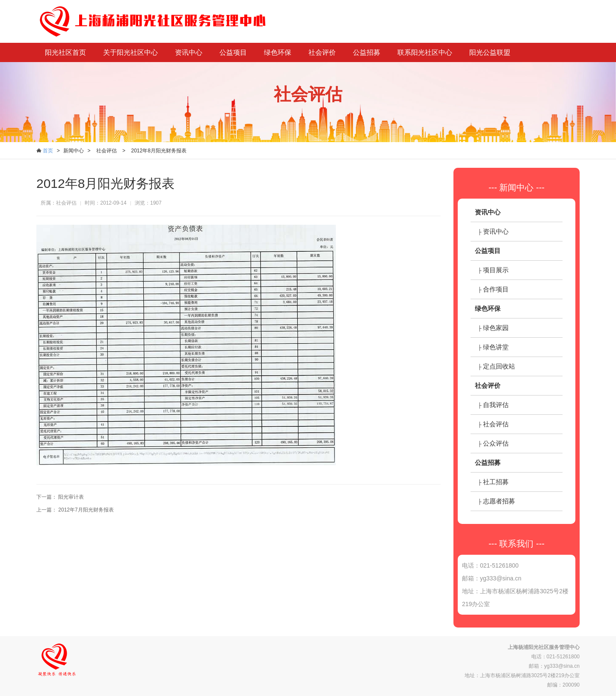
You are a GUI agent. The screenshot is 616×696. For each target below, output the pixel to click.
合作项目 (496, 289)
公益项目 (233, 52)
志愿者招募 (499, 501)
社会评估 (107, 151)
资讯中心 (189, 52)
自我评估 (496, 405)
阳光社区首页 (65, 52)
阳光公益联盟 (490, 52)
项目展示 (496, 270)
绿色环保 (278, 52)
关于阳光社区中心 (130, 52)
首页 (48, 151)
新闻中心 (74, 151)
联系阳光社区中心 (425, 52)
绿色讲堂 (496, 347)
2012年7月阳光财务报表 (86, 510)
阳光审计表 (71, 497)
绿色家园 (496, 328)
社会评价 (322, 52)
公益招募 (367, 52)
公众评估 (496, 443)
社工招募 (496, 482)
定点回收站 (499, 366)
